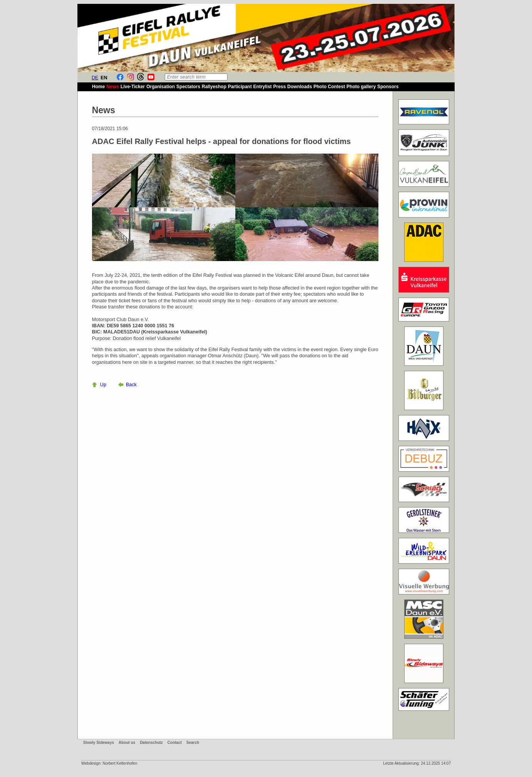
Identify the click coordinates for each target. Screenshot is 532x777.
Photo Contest (329, 87)
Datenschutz (151, 743)
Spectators (188, 87)
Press (280, 87)
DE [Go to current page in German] (95, 78)
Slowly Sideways (99, 743)
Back (131, 385)
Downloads (299, 87)
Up (103, 385)
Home (98, 87)
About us (127, 743)
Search (193, 743)
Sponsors (388, 87)
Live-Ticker (133, 87)
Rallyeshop (214, 87)
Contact (175, 743)
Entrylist (263, 87)
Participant (240, 87)
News (113, 87)
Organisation (161, 87)
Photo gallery (361, 87)
